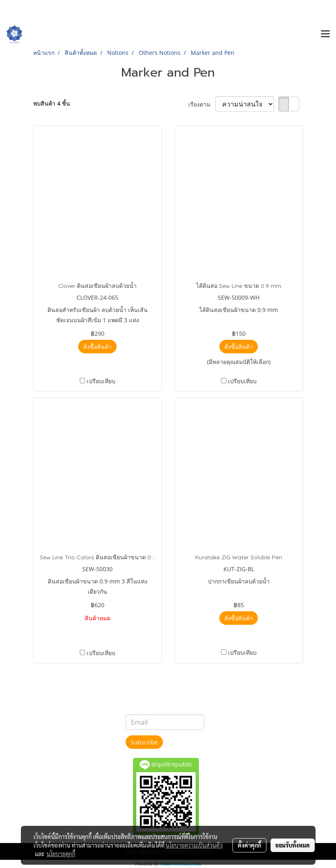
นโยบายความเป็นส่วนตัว (194, 845)
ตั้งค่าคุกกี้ (249, 845)
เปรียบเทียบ (101, 381)
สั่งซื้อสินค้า (97, 347)
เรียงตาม (202, 104)
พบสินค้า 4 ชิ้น (52, 103)
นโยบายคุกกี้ (61, 854)
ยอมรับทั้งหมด (293, 845)
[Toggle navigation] (325, 34)
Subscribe (144, 742)
